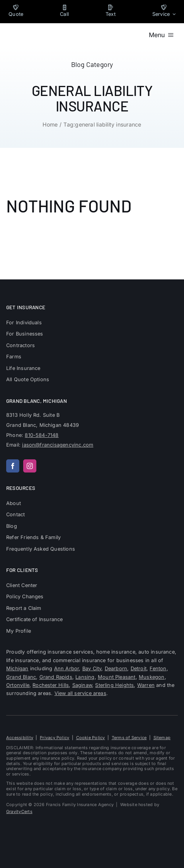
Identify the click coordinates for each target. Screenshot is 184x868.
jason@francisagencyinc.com (58, 445)
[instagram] (30, 466)
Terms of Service (129, 738)
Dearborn (116, 669)
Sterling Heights (114, 685)
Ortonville (18, 685)
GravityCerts (19, 812)
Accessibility (20, 738)
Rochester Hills (51, 685)
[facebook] (13, 466)
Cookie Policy (91, 738)
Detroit (139, 669)
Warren (146, 685)
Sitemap (162, 738)
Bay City (92, 669)
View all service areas (80, 693)
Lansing (85, 677)
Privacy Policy (55, 738)
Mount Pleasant (117, 677)
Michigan (17, 669)
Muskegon (152, 677)
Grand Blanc (21, 677)
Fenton (158, 669)
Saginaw (82, 685)
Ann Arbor (67, 669)
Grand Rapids (56, 677)
